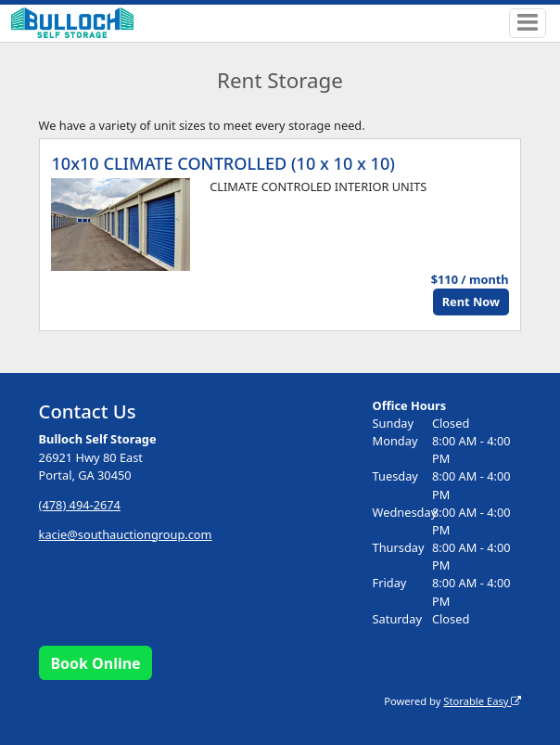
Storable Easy (482, 701)
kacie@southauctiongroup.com (126, 534)
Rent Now (471, 302)
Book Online (95, 663)
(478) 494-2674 (80, 505)
